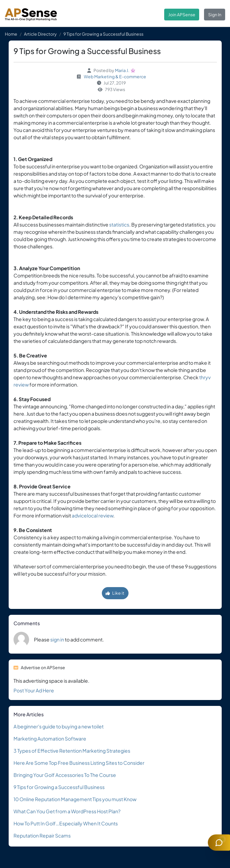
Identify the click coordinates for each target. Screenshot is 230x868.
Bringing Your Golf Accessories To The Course (65, 775)
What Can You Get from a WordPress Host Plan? (67, 811)
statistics (119, 224)
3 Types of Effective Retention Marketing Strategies (72, 751)
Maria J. (122, 70)
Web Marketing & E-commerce (115, 77)
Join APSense (182, 15)
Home (11, 34)
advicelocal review (92, 515)
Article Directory (40, 34)
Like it (115, 593)
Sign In (215, 15)
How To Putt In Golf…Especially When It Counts (66, 823)
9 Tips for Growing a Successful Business (59, 787)
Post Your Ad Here (34, 690)
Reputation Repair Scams (42, 835)
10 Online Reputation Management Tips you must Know (75, 799)
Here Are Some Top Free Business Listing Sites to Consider (79, 763)
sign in (57, 639)
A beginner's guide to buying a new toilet (59, 726)
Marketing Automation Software (50, 738)
